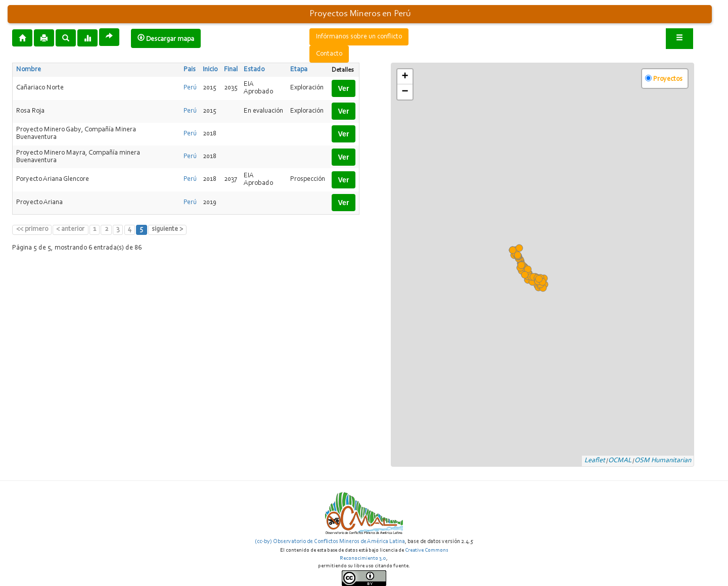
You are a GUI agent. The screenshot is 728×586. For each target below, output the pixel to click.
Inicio (210, 70)
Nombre (29, 70)
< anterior (70, 229)
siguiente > (167, 229)
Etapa (299, 70)
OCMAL (620, 461)
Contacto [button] (329, 54)
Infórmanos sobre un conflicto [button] (359, 37)
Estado (254, 70)
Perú (190, 88)
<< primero (32, 229)
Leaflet (595, 461)
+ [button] (405, 77)
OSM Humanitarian (663, 461)
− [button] (405, 92)
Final (231, 70)
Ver (344, 88)
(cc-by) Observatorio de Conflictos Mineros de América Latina (330, 542)
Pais (190, 70)
